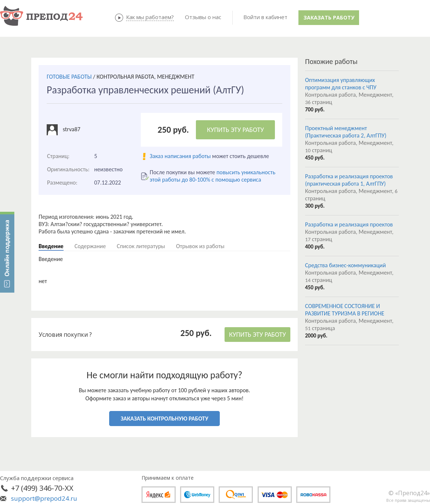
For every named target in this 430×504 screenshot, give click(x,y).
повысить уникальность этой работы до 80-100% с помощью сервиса (212, 176)
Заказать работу (329, 17)
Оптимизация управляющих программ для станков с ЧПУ (341, 84)
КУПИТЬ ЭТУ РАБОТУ (235, 130)
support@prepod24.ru (44, 498)
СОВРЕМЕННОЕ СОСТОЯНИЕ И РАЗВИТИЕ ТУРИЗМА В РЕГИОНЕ (345, 310)
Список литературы (141, 246)
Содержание (90, 246)
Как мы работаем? (150, 17)
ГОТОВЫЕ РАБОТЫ (69, 77)
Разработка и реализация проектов (349, 224)
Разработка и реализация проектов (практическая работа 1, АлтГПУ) (349, 180)
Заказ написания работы (180, 156)
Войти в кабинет (265, 17)
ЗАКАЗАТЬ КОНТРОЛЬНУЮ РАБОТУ (164, 419)
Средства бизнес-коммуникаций (345, 265)
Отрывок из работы (200, 246)
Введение (51, 246)
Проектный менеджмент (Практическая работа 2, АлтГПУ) (346, 132)
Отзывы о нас (203, 17)
